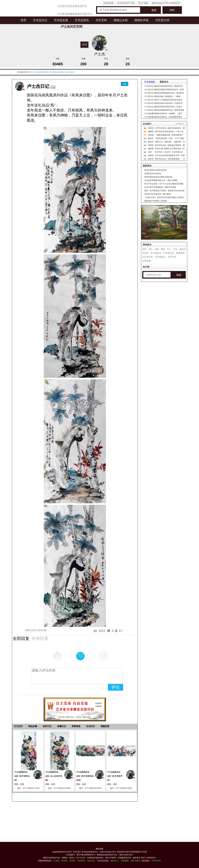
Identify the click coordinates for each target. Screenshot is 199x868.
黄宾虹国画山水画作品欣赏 (155, 170)
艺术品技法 (156, 253)
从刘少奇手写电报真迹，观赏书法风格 (160, 187)
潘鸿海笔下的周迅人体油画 (155, 201)
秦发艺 (151, 138)
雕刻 (163, 249)
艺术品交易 (61, 20)
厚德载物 (125, 861)
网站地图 (99, 849)
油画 (157, 249)
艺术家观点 (160, 257)
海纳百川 (114, 861)
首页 (23, 20)
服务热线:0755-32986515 (166, 3)
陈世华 (151, 159)
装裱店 (183, 249)
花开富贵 (81, 861)
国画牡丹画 (141, 20)
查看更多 (180, 124)
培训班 (145, 253)
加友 (125, 84)
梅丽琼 (151, 132)
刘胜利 (151, 128)
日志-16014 (70, 72)
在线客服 (108, 3)
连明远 (151, 135)
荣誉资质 (76, 726)
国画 (144, 249)
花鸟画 (72, 861)
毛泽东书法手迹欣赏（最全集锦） (158, 194)
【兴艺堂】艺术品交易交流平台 (85, 852)
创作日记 (47, 726)
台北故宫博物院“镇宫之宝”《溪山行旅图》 (162, 180)
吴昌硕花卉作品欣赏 (153, 174)
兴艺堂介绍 (162, 20)
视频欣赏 (105, 726)
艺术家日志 (169, 253)
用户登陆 (143, 3)
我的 (172, 10)
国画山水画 (121, 20)
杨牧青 (151, 149)
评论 (116, 687)
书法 (150, 249)
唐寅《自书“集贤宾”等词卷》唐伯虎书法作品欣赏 (164, 191)
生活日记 (90, 726)
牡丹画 (64, 861)
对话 (84, 44)
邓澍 (150, 152)
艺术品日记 (40, 20)
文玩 (175, 249)
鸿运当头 (91, 861)
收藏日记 (62, 726)
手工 (169, 249)
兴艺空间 (101, 20)
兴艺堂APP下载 (126, 3)
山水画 (56, 861)
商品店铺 (33, 726)
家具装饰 (180, 253)
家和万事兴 (136, 861)
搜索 (154, 10)
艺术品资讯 (82, 20)
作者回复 (40, 638)
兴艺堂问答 (148, 257)
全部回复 (21, 638)
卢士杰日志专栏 (56, 72)
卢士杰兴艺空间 (40, 72)
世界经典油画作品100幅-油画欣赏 (158, 177)
